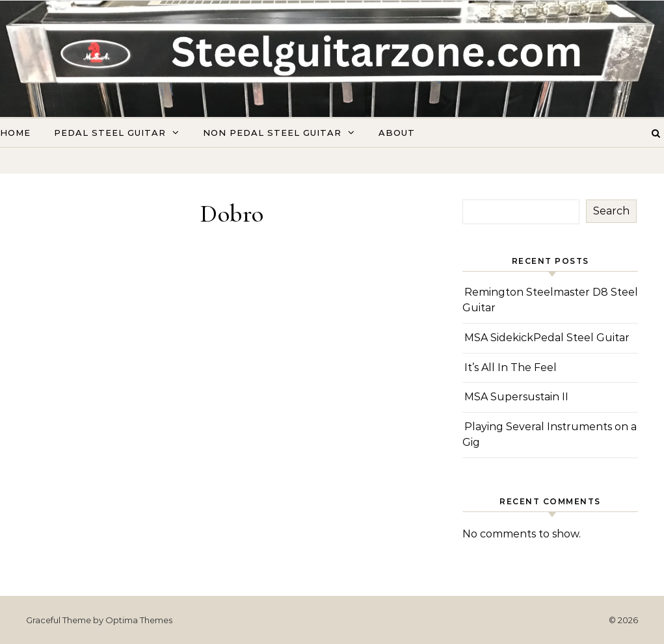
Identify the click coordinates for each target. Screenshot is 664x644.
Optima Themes (139, 620)
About (397, 133)
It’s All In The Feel (511, 367)
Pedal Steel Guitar (110, 133)
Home (15, 133)
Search (611, 211)
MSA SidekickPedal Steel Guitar (547, 338)
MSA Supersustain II (516, 397)
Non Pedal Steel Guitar (272, 133)
